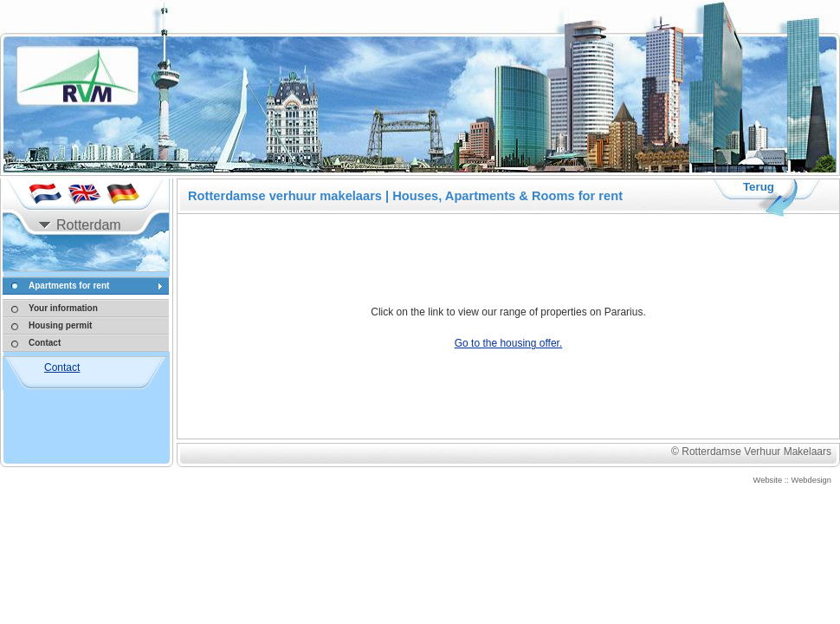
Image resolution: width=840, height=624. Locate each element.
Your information (63, 308)
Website (768, 480)
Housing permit (60, 325)
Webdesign (812, 480)
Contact (45, 343)
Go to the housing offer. (509, 343)
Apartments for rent (69, 286)
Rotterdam (89, 225)
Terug (759, 187)
